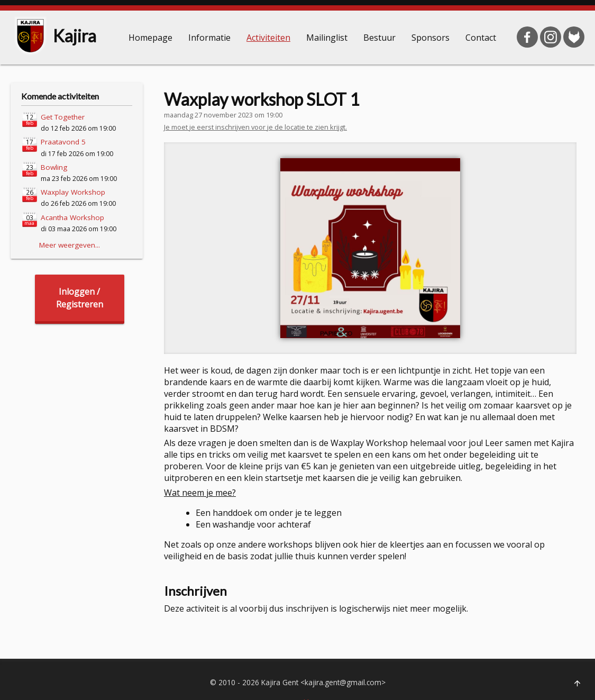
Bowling (54, 167)
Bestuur (379, 38)
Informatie (209, 38)
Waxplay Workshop (73, 192)
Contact (481, 38)
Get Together (63, 117)
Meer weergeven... (70, 245)
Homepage (150, 38)
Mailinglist (327, 38)
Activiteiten (268, 38)
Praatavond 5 (63, 142)
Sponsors (431, 38)
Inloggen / (80, 298)
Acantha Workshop (72, 217)
